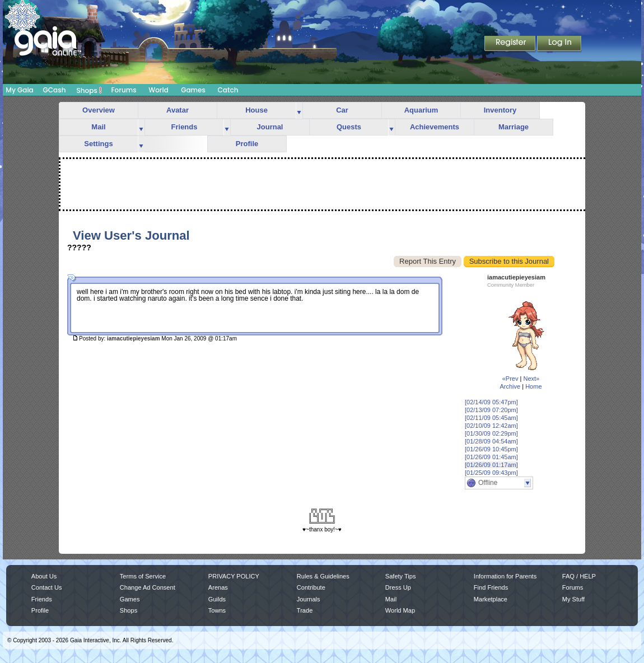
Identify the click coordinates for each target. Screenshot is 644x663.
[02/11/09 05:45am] (491, 418)
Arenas (218, 587)
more (299, 111)
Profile (247, 144)
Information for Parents (505, 576)
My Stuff (573, 599)
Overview (99, 110)
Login (559, 44)
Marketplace (491, 599)
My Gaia (19, 90)
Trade (305, 610)
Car (342, 110)
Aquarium (421, 110)
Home (533, 386)
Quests (349, 127)
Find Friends (491, 587)
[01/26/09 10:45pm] (491, 449)
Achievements (435, 127)
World (158, 90)
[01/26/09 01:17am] (491, 465)
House (256, 110)
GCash (55, 90)
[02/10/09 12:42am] (491, 426)
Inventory (500, 110)
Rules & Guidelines (323, 576)
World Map (400, 610)
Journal (270, 127)
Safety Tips (401, 576)
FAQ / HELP (579, 576)
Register (511, 44)
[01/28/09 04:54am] (491, 441)
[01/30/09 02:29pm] (491, 433)
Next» (531, 379)
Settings (98, 144)
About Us (44, 576)
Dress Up (398, 587)
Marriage (514, 127)
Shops (89, 90)
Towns (217, 610)
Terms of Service (143, 576)
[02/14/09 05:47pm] (491, 402)
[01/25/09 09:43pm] (491, 473)
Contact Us (47, 587)
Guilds (217, 599)
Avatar (178, 110)
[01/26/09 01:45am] (491, 457)
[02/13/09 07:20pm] (491, 410)
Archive (510, 386)
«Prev (510, 379)
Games (193, 90)
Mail (98, 127)
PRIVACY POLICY (234, 576)
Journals (309, 599)
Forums (123, 90)
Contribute (311, 587)
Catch (228, 90)
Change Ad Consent (148, 587)
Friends (185, 127)
